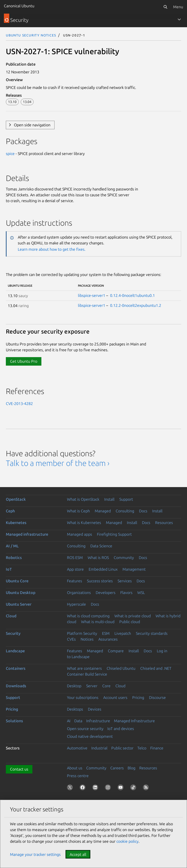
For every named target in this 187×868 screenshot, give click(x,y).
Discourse (157, 697)
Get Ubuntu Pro (24, 361)
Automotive (77, 748)
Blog (131, 768)
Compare (116, 651)
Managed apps (79, 534)
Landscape (15, 651)
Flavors (126, 593)
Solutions (14, 721)
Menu (178, 7)
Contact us (19, 769)
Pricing (138, 697)
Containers (16, 668)
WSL (141, 593)
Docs (143, 511)
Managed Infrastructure (134, 721)
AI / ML (12, 546)
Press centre (78, 776)
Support (126, 499)
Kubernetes (16, 523)
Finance (157, 748)
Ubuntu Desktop (21, 593)
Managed (103, 511)
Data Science (101, 546)
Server (92, 686)
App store (75, 569)
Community (124, 558)
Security (13, 633)
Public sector (122, 748)
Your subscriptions (83, 697)
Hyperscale (76, 604)
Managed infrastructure (27, 534)
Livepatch (123, 633)
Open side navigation (32, 125)
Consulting (125, 511)
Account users (115, 697)
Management (134, 569)
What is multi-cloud (98, 622)
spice (10, 154)
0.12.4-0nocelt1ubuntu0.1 (132, 295)
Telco (142, 748)
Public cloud (130, 622)
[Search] (165, 7)
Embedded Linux (103, 569)
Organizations (79, 593)
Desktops (75, 709)
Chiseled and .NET (156, 668)
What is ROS (98, 558)
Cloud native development (90, 736)
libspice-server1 (92, 295)
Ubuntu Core (17, 581)
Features (75, 581)
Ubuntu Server (19, 604)
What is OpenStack (83, 499)
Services (125, 581)
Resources (164, 523)
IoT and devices (121, 729)
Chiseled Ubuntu (121, 668)
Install (109, 499)
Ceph (10, 511)
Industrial (99, 748)
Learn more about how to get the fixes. (52, 249)
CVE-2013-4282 (19, 404)
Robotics (14, 558)
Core (106, 686)
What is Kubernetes (84, 523)
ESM (106, 633)
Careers (117, 768)
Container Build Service (87, 674)
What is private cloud (133, 616)
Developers (106, 593)
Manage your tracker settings (35, 854)
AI (69, 721)
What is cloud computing (88, 616)
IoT (9, 569)
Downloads (16, 686)
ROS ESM (75, 558)
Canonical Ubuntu (19, 6)
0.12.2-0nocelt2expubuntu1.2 (136, 305)
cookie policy (127, 841)
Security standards (152, 633)
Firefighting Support (114, 534)
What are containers (84, 668)
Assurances (108, 639)
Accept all (78, 854)
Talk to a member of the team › (58, 463)
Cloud (11, 616)
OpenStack (16, 499)
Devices (95, 709)
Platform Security (82, 633)
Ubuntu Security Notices (31, 35)
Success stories (100, 581)
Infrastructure (98, 721)
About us (75, 768)
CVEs (71, 639)
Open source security (85, 729)
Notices (87, 639)
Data (78, 721)
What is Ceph (78, 511)
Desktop (74, 686)
